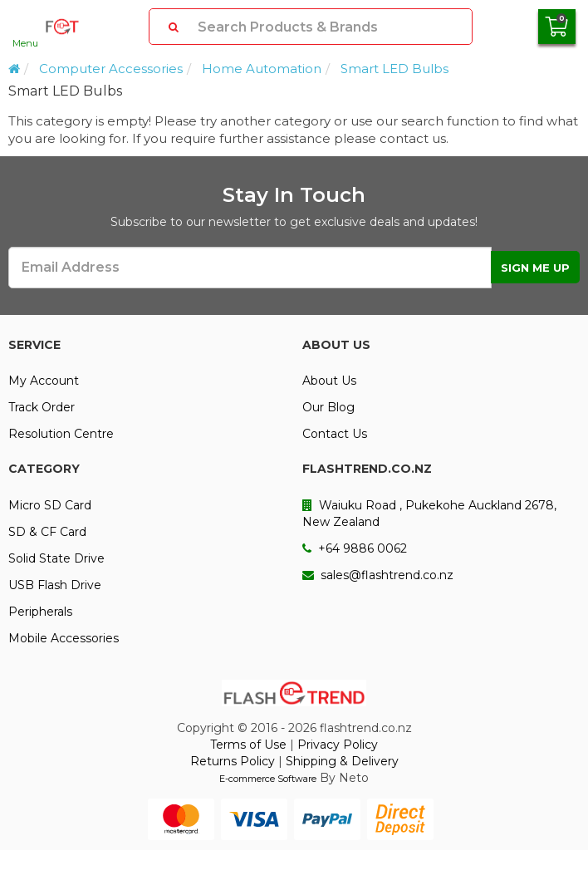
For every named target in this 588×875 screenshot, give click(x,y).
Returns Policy (233, 761)
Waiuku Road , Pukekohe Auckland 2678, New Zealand (429, 514)
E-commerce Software (268, 779)
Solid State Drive (56, 558)
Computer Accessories (111, 69)
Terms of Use (248, 745)
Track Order (42, 407)
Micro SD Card (50, 505)
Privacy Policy (338, 745)
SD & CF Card (47, 532)
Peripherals (40, 612)
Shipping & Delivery (342, 761)
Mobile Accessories (64, 638)
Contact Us (335, 434)
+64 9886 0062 (355, 548)
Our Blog (328, 407)
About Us (329, 381)
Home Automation (262, 69)
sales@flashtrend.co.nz (378, 575)
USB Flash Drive (55, 585)
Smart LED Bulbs (394, 69)
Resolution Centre (61, 434)
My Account (44, 381)
